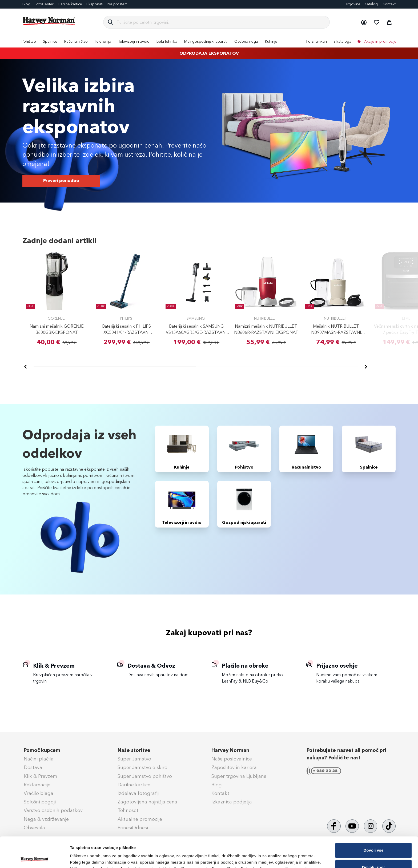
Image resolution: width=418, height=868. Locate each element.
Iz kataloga (342, 41)
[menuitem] (29, 41)
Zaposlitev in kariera (234, 767)
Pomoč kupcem (42, 750)
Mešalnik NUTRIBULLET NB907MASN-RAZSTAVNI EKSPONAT (336, 332)
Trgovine (353, 4)
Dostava (33, 767)
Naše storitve (134, 750)
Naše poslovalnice (232, 759)
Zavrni (373, 854)
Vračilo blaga (39, 793)
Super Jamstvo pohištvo (145, 776)
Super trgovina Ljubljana (239, 776)
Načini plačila (39, 759)
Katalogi (372, 4)
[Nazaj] (26, 367)
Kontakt (389, 4)
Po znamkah (317, 41)
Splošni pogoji (40, 802)
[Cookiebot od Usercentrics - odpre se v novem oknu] (35, 858)
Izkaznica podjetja (232, 802)
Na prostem (117, 4)
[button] (364, 22)
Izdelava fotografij (138, 793)
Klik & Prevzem (41, 776)
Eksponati (95, 4)
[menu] (209, 41)
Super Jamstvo (134, 759)
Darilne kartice (70, 4)
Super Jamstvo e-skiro (142, 767)
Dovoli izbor (373, 837)
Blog (26, 4)
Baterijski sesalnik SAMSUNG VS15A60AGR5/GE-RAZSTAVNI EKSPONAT (196, 332)
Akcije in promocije (380, 41)
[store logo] (49, 21)
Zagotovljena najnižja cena (147, 802)
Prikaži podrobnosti (278, 855)
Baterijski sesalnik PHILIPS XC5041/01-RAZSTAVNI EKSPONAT (126, 332)
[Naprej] (366, 367)
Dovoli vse (373, 820)
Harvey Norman (230, 750)
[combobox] (221, 22)
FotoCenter (44, 4)
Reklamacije (37, 785)
